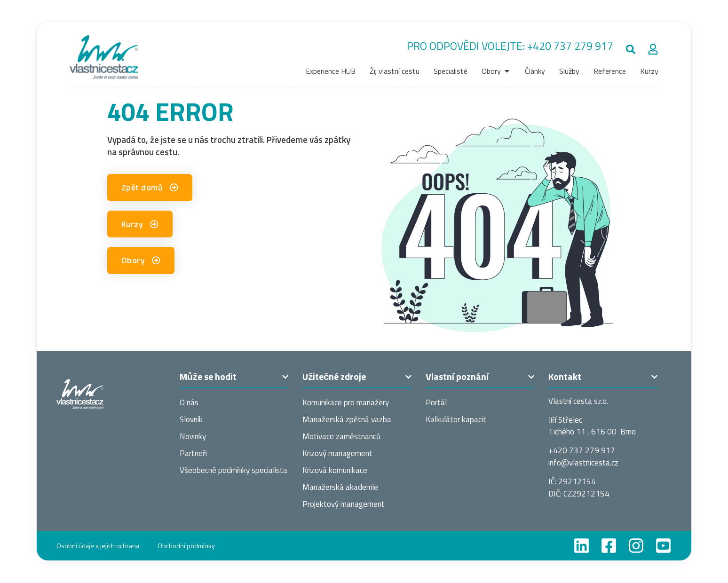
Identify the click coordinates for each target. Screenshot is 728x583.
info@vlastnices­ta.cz (583, 463)
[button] (630, 49)
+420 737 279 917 (570, 46)
